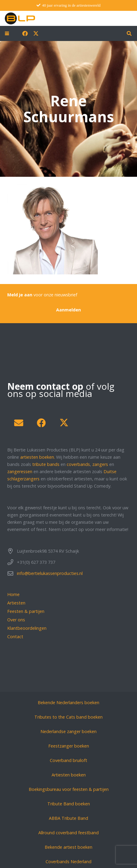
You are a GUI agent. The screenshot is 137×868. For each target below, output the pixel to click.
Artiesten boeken (69, 775)
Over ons (16, 620)
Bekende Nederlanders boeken (68, 703)
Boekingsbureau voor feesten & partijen (69, 789)
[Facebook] (25, 33)
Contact (15, 637)
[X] (36, 33)
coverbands (78, 464)
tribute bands (46, 464)
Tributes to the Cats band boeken (68, 717)
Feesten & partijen (26, 611)
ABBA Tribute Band (68, 818)
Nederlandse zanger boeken (68, 731)
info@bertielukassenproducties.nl (50, 573)
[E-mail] (19, 423)
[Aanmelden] (68, 310)
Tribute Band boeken (69, 804)
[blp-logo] (20, 18)
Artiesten (16, 603)
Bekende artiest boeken (68, 847)
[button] (7, 33)
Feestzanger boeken (69, 746)
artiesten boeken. (38, 457)
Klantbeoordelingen (27, 628)
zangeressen (20, 471)
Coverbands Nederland (68, 862)
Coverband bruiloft (68, 760)
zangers (100, 464)
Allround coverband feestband (68, 833)
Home (13, 594)
